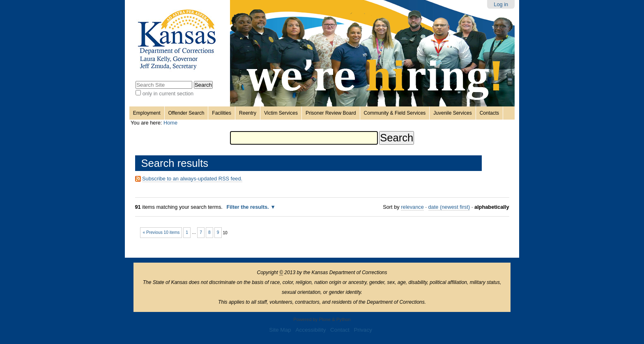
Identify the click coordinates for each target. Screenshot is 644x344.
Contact (340, 330)
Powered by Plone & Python (322, 319)
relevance (412, 207)
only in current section (168, 94)
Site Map (280, 330)
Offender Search (186, 113)
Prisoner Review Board (331, 113)
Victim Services (281, 113)
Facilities (222, 113)
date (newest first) (449, 207)
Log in (501, 4)
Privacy (363, 330)
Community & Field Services (395, 113)
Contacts (489, 113)
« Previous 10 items (161, 232)
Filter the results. (248, 207)
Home (170, 123)
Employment (147, 113)
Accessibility (310, 330)
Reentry (248, 113)
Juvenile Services (452, 113)
